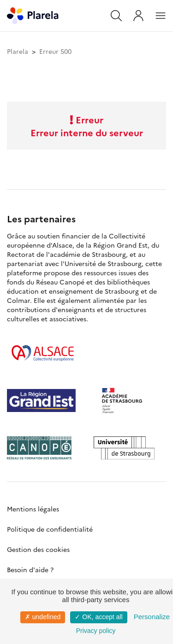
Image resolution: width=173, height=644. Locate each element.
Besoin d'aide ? (30, 569)
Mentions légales (33, 509)
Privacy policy (96, 631)
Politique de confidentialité (50, 529)
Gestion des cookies (38, 549)
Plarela (18, 51)
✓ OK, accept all (98, 617)
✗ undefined (43, 617)
